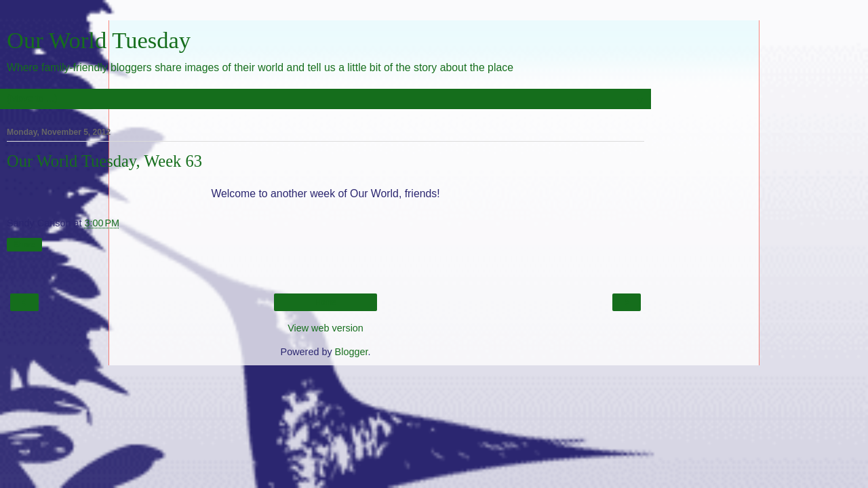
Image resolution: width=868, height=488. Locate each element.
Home (325, 302)
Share (24, 245)
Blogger (352, 352)
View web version (325, 328)
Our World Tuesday (99, 40)
